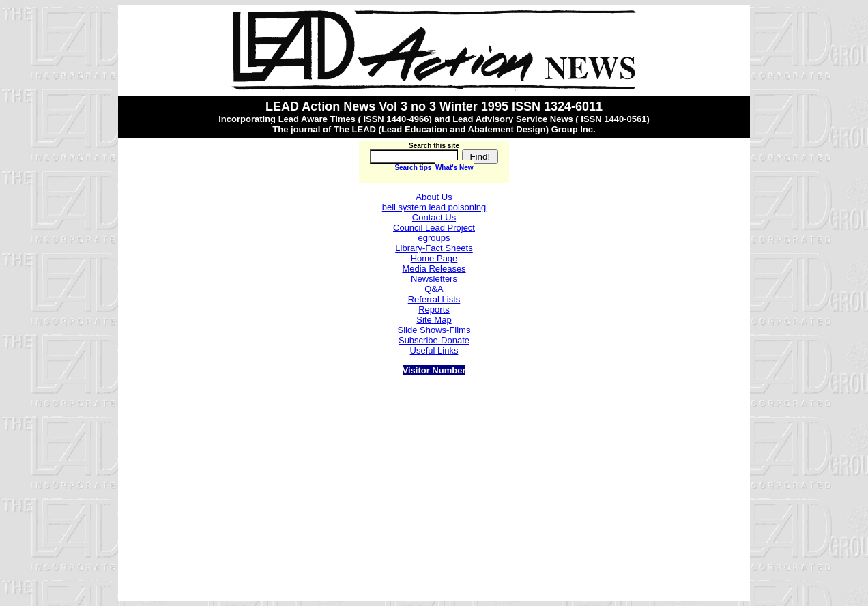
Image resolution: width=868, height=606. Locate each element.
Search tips (413, 168)
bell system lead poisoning (434, 207)
